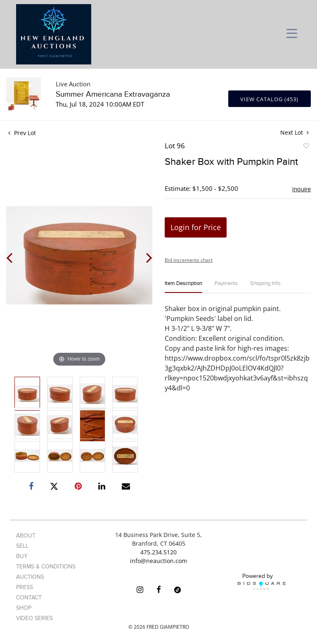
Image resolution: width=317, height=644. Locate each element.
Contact (29, 598)
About (26, 536)
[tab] (183, 287)
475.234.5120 (158, 552)
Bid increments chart (189, 260)
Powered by (262, 581)
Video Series (34, 618)
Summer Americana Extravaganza (113, 94)
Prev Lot (22, 133)
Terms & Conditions (46, 567)
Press (25, 587)
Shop (24, 608)
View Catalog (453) (269, 99)
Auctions (30, 577)
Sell (22, 546)
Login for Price (196, 227)
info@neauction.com (158, 561)
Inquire (302, 189)
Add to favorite (306, 147)
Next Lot (295, 132)
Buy (22, 556)
